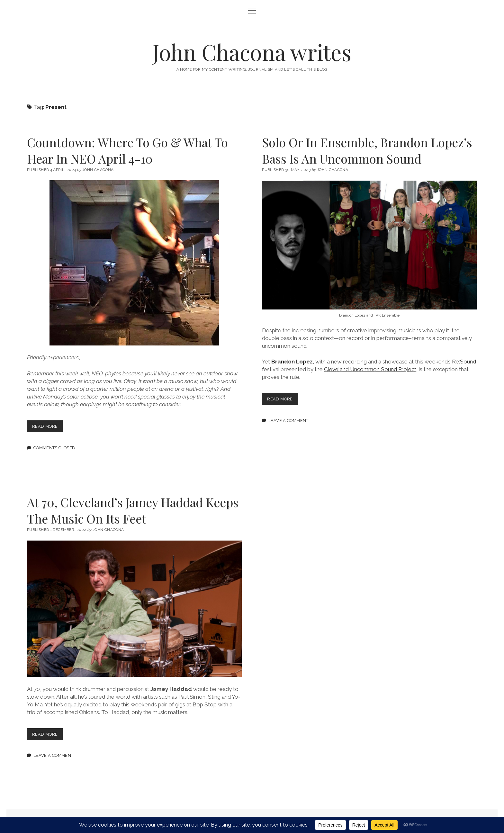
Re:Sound (464, 362)
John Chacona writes (252, 52)
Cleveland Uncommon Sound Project (370, 369)
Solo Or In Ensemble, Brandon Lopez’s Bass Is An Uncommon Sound (367, 150)
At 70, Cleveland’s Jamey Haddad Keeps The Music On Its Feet (133, 510)
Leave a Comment (288, 421)
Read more (47, 428)
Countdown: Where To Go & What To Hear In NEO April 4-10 (127, 150)
